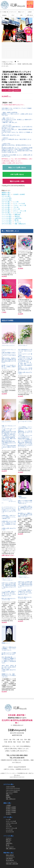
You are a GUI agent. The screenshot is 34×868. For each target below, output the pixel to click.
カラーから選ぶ (6, 196)
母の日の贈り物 (10, 860)
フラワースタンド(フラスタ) (13, 788)
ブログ (13, 15)
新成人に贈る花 (10, 855)
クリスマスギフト (10, 857)
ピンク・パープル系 (19, 204)
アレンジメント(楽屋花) (12, 792)
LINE (21, 15)
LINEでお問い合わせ (17, 174)
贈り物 (17, 220)
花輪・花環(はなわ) (20, 224)
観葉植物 (8, 797)
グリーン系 (17, 209)
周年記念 (17, 216)
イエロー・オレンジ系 (20, 205)
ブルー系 (16, 207)
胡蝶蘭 (8, 795)
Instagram (4, 15)
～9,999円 (8, 805)
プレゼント (18, 222)
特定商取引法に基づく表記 (25, 773)
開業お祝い (18, 215)
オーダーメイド (13, 12)
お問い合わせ (30, 15)
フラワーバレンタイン (11, 862)
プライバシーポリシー (12, 773)
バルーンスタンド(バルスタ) (13, 790)
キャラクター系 (10, 832)
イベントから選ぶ (7, 198)
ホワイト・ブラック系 (20, 211)
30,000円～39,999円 (11, 810)
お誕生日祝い (18, 218)
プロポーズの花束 (10, 787)
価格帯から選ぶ (6, 193)
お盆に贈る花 (9, 858)
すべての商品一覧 (4, 12)
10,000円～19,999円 (19, 194)
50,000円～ (9, 814)
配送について (21, 12)
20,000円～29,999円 (11, 809)
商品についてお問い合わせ (17, 168)
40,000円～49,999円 (11, 812)
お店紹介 (30, 12)
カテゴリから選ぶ (7, 200)
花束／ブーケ (9, 794)
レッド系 (16, 202)
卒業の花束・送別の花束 (12, 864)
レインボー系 (17, 213)
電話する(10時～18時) (17, 181)
